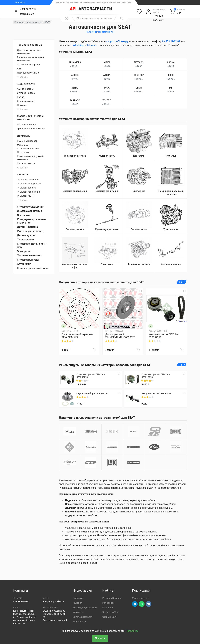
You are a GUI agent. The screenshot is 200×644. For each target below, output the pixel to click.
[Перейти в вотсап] (142, 604)
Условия (77, 603)
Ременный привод (27, 141)
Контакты (20, 2)
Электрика (24, 251)
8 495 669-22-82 (171, 41)
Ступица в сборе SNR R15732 (92, 394)
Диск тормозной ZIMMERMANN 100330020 (120, 336)
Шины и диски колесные (33, 268)
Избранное (108, 603)
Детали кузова (26, 235)
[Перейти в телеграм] (135, 604)
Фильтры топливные (29, 192)
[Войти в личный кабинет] (156, 11)
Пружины (22, 105)
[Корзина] (178, 11)
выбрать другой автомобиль (100, 32)
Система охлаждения (31, 207)
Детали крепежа (27, 227)
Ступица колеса (26, 93)
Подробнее (132, 631)
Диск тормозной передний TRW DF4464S (77, 336)
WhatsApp (79, 45)
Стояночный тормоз (28, 65)
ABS (19, 69)
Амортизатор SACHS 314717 (157, 394)
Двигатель (24, 136)
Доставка (78, 598)
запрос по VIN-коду (117, 41)
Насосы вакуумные (28, 73)
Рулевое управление (30, 231)
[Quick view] (119, 374)
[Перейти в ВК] (149, 604)
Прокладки (23, 152)
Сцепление (24, 215)
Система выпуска (28, 260)
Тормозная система (29, 45)
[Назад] (179, 282)
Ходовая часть (26, 84)
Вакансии (108, 608)
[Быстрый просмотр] (97, 291)
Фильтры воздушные (29, 184)
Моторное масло (26, 125)
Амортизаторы (25, 89)
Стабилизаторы (26, 101)
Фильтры (23, 174)
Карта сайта (79, 622)
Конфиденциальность (85, 608)
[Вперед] (184, 282)
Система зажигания (29, 211)
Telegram (92, 45)
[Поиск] (122, 18)
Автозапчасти (34, 22)
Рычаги (21, 97)
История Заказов (112, 598)
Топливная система (29, 255)
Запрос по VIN (29, 9)
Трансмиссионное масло (31, 129)
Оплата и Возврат (82, 617)
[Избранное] (139, 11)
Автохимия (24, 264)
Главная (19, 22)
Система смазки (26, 163)
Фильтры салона (26, 188)
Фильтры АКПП (26, 196)
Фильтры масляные (28, 180)
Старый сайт (28, 14)
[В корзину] (95, 350)
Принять (100, 638)
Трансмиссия (25, 239)
